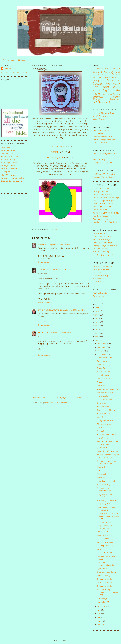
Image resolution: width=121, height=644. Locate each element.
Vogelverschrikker (105, 535)
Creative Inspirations (102, 195)
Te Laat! (101, 431)
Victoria (42, 333)
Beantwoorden (45, 262)
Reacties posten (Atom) (56, 403)
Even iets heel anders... (107, 435)
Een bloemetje (103, 407)
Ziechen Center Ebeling (12, 181)
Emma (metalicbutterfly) (49, 310)
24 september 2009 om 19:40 (59, 245)
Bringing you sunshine (107, 500)
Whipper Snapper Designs (13, 178)
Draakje (101, 428)
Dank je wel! (102, 448)
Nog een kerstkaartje (107, 393)
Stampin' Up (100, 99)
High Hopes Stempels (106, 481)
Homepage (61, 398)
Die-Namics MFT (101, 69)
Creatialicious (99, 296)
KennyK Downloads (10, 156)
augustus (102, 606)
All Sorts (54, 152)
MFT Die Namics (101, 77)
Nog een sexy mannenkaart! (104, 489)
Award (100, 382)
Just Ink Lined (7, 154)
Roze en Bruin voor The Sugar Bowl (108, 443)
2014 (98, 322)
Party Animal (103, 532)
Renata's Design (8, 166)
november (102, 347)
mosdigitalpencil (101, 102)
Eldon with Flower (105, 414)
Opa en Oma (103, 569)
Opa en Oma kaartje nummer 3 (106, 509)
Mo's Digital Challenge (102, 243)
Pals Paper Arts (100, 249)
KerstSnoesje (103, 438)
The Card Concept (101, 216)
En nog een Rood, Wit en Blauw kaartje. (108, 456)
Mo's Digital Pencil (9, 163)
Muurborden (8, 60)
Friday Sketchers (56, 146)
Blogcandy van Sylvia (106, 572)
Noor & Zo (97, 282)
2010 (97, 337)
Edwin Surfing (103, 368)
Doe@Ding (6, 147)
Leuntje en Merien (110, 75)
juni (99, 614)
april (100, 621)
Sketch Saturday (100, 116)
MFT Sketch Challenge (102, 207)
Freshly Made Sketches (103, 204)
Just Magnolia (103, 504)
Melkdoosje (102, 598)
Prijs (99, 549)
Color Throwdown (101, 188)
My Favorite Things (106, 92)
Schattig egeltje (104, 522)
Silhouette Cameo (106, 97)
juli (99, 610)
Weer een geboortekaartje (105, 564)
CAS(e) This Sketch (101, 234)
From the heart (8, 150)
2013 (97, 326)
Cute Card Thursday (102, 237)
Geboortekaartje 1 (105, 586)
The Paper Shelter (9, 175)
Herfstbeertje (103, 375)
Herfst (100, 417)
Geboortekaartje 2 (105, 583)
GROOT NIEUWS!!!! (105, 379)
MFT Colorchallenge (102, 240)
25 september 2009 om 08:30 (56, 270)
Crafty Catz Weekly (102, 269)
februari (102, 625)
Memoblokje (102, 474)
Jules (40, 270)
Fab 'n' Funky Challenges (103, 201)
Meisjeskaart (103, 602)
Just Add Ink (98, 279)
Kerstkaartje (39, 69)
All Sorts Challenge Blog (103, 113)
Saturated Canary (10, 169)
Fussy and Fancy (100, 276)
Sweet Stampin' (99, 119)
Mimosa (101, 471)
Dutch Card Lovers (101, 142)
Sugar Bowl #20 (104, 372)
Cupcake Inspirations (102, 136)
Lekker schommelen (105, 542)
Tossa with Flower (105, 400)
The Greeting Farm (55, 158)
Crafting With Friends (102, 266)
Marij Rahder (112, 84)
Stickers (22, 60)
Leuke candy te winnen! (108, 389)
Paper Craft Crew (101, 210)
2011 (97, 333)
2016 (97, 315)
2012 (97, 329)
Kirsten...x (42, 245)
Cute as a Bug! (104, 365)
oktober (101, 351)
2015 (97, 319)
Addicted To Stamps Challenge (102, 132)
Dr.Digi (104, 72)
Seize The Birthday (101, 252)
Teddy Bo (6, 172)
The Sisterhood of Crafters (105, 222)
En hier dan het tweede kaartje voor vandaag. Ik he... (108, 516)
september (103, 355)
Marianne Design (106, 82)
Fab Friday (98, 272)
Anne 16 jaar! (103, 539)
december (103, 344)
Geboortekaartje (105, 579)
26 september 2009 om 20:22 (58, 333)
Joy (111, 72)
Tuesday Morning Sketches (105, 177)
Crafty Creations (100, 192)
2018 (98, 308)
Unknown (8, 69)
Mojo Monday (99, 160)
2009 (98, 340)
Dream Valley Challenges (104, 139)
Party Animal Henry (106, 410)
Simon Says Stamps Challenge (106, 213)
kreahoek (115, 99)
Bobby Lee (102, 403)
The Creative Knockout (103, 255)
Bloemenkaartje (104, 485)
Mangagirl (102, 467)
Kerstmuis (101, 386)
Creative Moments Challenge (106, 198)
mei (99, 617)
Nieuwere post (38, 398)
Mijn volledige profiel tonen (14, 73)
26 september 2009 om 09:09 (73, 310)
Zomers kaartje (104, 576)
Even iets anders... (105, 553)
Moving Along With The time (105, 246)
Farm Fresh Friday (105, 358)
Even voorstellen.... (105, 361)
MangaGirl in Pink (105, 421)
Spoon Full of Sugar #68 (107, 451)
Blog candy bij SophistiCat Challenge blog (108, 592)
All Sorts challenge (105, 546)
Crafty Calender (100, 293)
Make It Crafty (8, 160)
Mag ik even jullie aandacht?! (105, 527)
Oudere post (83, 398)
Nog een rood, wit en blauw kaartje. (106, 462)
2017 (98, 311)
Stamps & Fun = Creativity (104, 163)
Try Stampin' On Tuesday (104, 174)
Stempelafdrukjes (105, 424)
